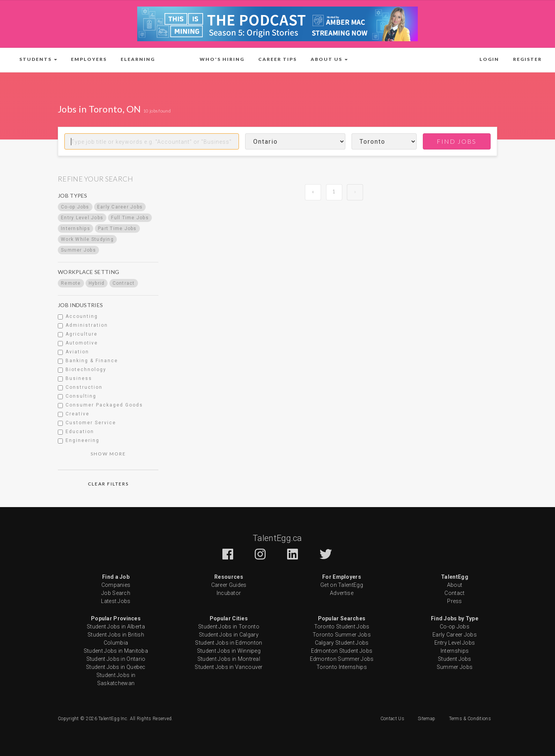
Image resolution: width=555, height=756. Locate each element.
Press (455, 601)
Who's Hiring (222, 59)
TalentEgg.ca (277, 538)
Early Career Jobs (455, 635)
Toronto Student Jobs (342, 627)
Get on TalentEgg (342, 585)
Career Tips (277, 59)
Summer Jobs (455, 667)
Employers (89, 59)
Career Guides (229, 585)
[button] (38, 59)
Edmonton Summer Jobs (342, 659)
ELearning (138, 59)
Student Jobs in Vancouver (229, 667)
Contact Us (392, 719)
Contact (454, 593)
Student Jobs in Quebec (116, 667)
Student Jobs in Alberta (116, 627)
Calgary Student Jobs (342, 643)
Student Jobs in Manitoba (116, 651)
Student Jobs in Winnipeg (229, 651)
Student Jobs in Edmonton (229, 643)
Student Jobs (455, 659)
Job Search (116, 593)
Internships (455, 651)
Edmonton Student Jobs (342, 651)
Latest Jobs (116, 601)
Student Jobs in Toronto (229, 627)
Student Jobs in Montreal (229, 659)
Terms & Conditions (470, 719)
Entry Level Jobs (455, 643)
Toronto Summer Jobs (342, 635)
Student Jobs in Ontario (116, 659)
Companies (116, 585)
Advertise (342, 593)
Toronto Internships (342, 667)
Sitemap (426, 719)
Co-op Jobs (455, 627)
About (455, 585)
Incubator (229, 593)
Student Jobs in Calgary (229, 635)
